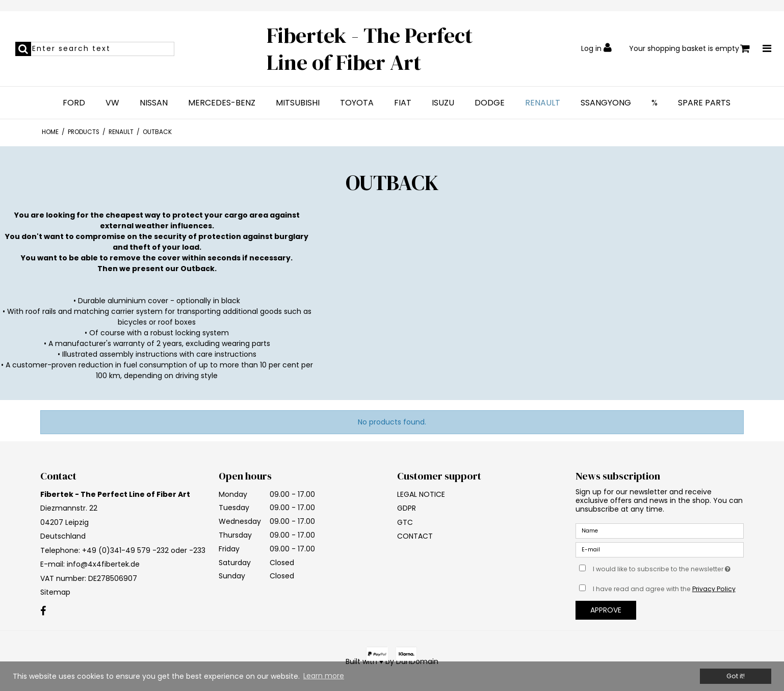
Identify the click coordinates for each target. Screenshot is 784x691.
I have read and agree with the (664, 589)
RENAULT (543, 103)
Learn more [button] (324, 676)
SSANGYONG (606, 103)
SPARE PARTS (704, 103)
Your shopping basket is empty (689, 49)
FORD (74, 103)
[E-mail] (660, 549)
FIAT (403, 103)
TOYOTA (357, 103)
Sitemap (55, 592)
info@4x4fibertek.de (103, 564)
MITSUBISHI (298, 103)
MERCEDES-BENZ (222, 103)
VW (112, 103)
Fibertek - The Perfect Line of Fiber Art (370, 49)
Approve (606, 610)
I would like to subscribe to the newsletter (668, 567)
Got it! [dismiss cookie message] (736, 676)
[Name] (660, 530)
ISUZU (443, 103)
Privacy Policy (714, 589)
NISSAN (154, 103)
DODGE (490, 103)
